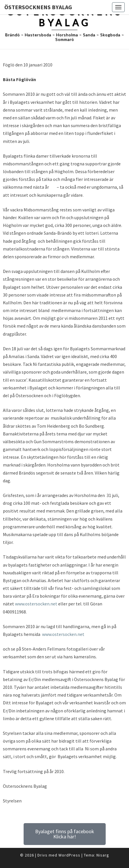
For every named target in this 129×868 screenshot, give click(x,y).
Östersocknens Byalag (38, 7)
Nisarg (103, 855)
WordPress (69, 855)
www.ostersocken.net (36, 604)
